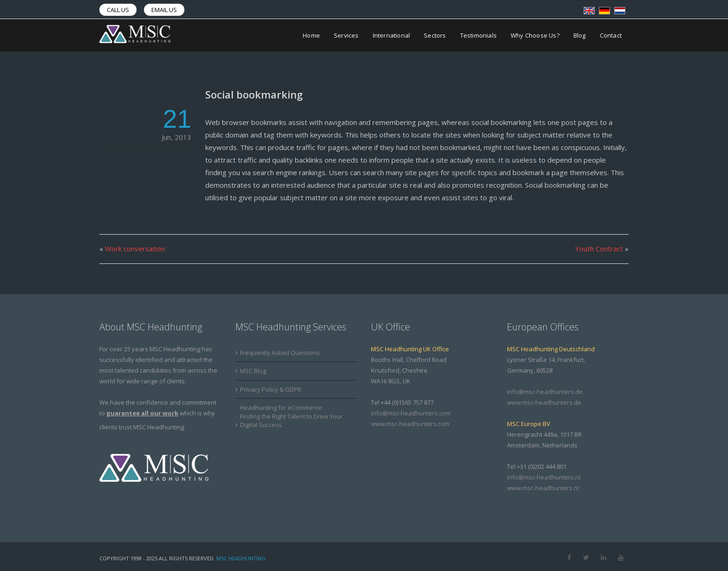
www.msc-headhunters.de (544, 402)
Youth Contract (599, 249)
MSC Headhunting (241, 558)
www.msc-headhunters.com (410, 424)
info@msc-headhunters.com (411, 413)
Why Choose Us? (535, 35)
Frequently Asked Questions (280, 353)
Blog (580, 35)
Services (346, 35)
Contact (611, 35)
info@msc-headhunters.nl (544, 477)
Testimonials (478, 35)
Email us (164, 10)
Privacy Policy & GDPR (271, 389)
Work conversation (135, 249)
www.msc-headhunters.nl (543, 488)
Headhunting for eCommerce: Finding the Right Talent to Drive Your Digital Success (291, 416)
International (392, 35)
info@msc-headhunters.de (545, 392)
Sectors (435, 35)
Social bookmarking (254, 94)
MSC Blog (253, 371)
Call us (118, 10)
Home (311, 35)
